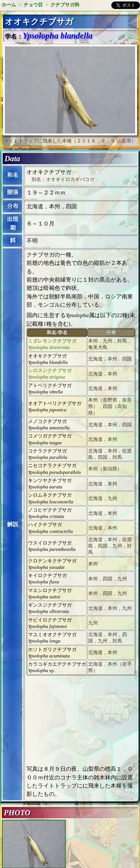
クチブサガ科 (65, 5)
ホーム (9, 5)
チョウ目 (33, 5)
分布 (13, 206)
